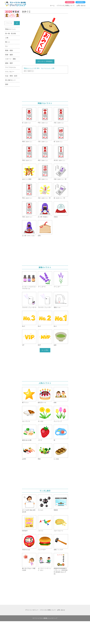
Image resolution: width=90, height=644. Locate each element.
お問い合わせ (81, 6)
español (80, 2)
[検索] (17, 23)
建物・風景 (9, 63)
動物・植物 (9, 50)
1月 (35, 68)
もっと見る (45, 350)
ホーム (52, 6)
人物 (7, 38)
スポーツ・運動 (10, 59)
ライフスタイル (10, 67)
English (70, 2)
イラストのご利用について (66, 6)
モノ (43, 68)
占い (26, 71)
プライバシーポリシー (32, 610)
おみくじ (31, 71)
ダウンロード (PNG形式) (45, 61)
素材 (7, 84)
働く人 (7, 42)
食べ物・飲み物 (10, 33)
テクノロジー (10, 72)
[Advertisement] (45, 87)
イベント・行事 (50, 68)
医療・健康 (9, 55)
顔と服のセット (10, 80)
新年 (38, 68)
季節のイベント (28, 68)
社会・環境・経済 (11, 76)
